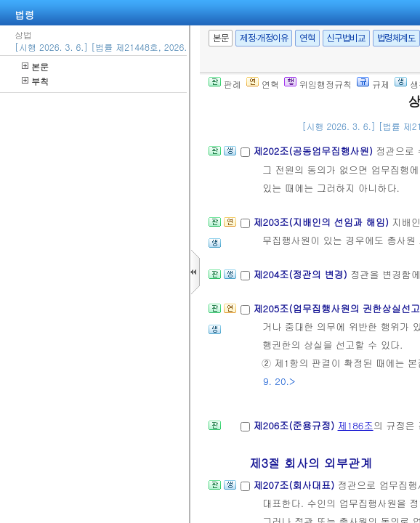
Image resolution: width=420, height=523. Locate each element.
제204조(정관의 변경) (302, 274)
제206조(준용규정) (295, 425)
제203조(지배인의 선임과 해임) (322, 222)
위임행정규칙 (318, 84)
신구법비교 (346, 38)
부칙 (35, 81)
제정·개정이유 (264, 38)
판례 (225, 84)
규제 (373, 84)
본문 (35, 66)
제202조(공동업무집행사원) (314, 151)
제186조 (356, 425)
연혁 (307, 38)
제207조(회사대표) (295, 485)
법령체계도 (396, 38)
